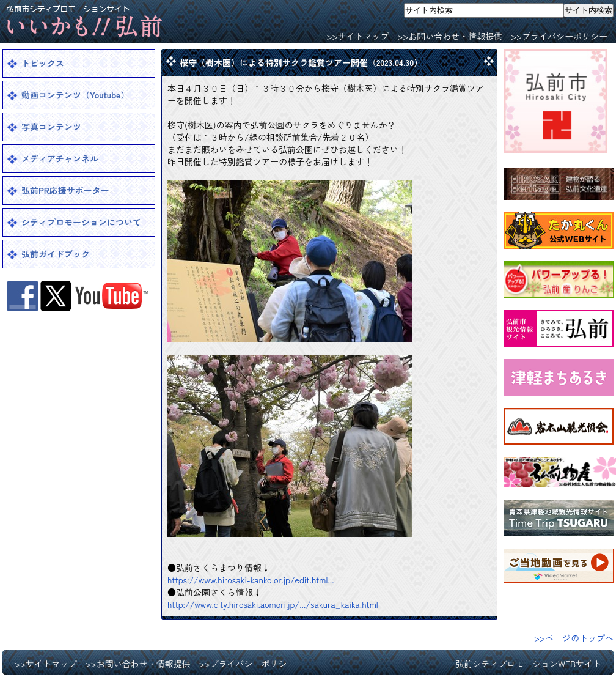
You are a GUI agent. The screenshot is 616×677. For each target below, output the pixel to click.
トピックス (43, 63)
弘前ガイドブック (56, 254)
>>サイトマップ (358, 36)
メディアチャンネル (60, 158)
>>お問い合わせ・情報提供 (450, 36)
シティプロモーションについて (81, 222)
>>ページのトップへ (574, 638)
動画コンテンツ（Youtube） (75, 95)
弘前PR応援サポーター (65, 190)
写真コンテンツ (51, 127)
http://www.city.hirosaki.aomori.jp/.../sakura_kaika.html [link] (273, 604)
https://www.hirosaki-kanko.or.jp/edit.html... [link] (251, 580)
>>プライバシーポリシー (559, 36)
